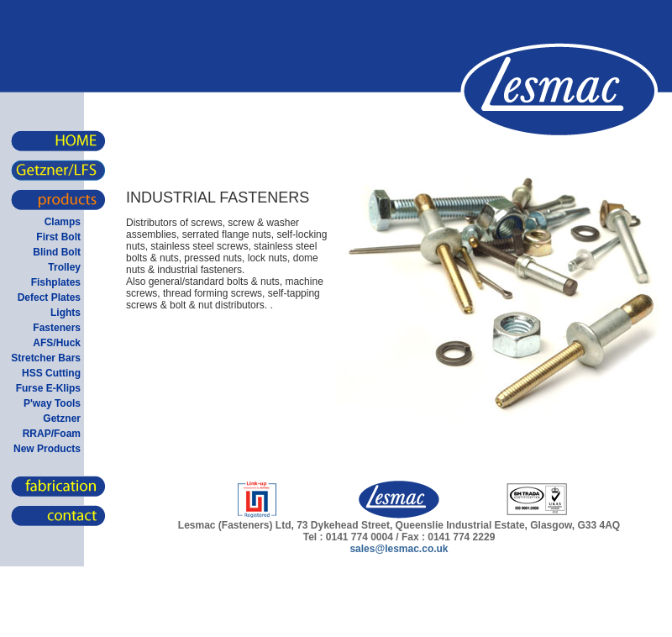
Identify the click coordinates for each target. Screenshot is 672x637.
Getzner (62, 419)
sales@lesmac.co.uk (399, 549)
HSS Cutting (51, 373)
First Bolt (58, 237)
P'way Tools (52, 403)
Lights (66, 313)
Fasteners (57, 328)
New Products (47, 449)
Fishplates (56, 282)
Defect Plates (49, 297)
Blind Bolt (57, 252)
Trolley (64, 267)
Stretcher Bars (46, 358)
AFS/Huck (57, 343)
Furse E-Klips (48, 388)
